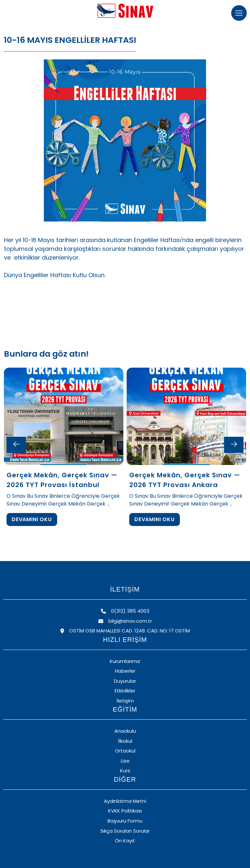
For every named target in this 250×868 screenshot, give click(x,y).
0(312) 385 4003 (125, 611)
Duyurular (125, 681)
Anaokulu (125, 731)
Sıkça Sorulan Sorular (125, 831)
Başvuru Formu (125, 821)
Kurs (125, 770)
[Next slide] (234, 445)
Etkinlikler (125, 691)
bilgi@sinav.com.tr (125, 621)
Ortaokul (125, 751)
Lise (125, 761)
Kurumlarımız (125, 661)
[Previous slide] (16, 445)
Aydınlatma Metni (125, 801)
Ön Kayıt (125, 841)
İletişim (125, 701)
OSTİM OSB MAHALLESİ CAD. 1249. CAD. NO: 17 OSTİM (125, 631)
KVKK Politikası (125, 811)
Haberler (125, 671)
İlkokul (125, 741)
